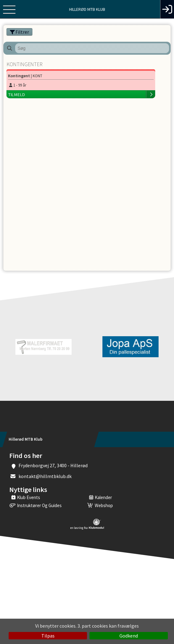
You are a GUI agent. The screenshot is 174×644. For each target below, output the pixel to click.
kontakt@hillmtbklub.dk (45, 476)
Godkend (129, 636)
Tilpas (48, 636)
